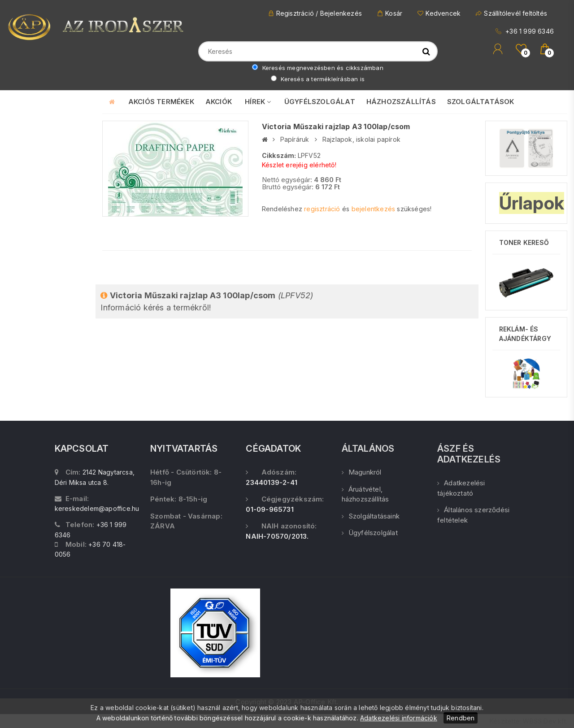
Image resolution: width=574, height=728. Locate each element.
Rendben (461, 718)
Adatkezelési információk (399, 718)
